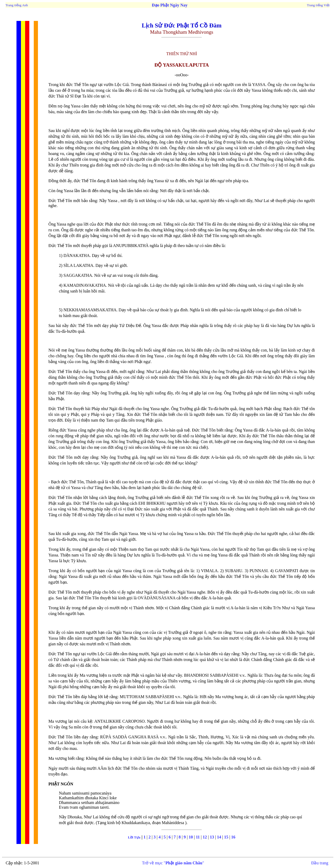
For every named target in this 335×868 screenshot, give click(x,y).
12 (204, 837)
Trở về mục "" (173, 863)
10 (191, 837)
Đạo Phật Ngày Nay (169, 5)
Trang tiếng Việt (318, 5)
